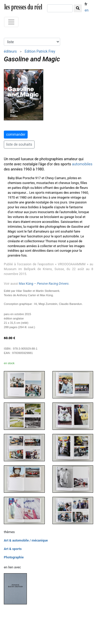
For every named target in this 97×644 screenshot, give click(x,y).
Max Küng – (44, 284)
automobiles (82, 164)
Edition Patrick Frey (40, 51)
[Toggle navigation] (11, 22)
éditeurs (10, 51)
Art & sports (13, 549)
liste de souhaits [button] (19, 144)
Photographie (14, 557)
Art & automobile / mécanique (26, 540)
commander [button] (16, 134)
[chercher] (60, 8)
